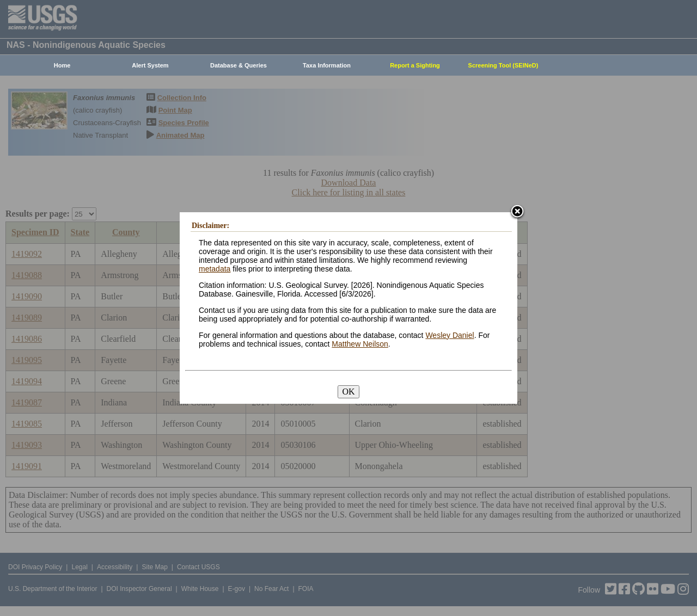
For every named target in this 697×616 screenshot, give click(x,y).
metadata (215, 269)
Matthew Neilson (360, 344)
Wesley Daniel (450, 335)
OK (348, 392)
